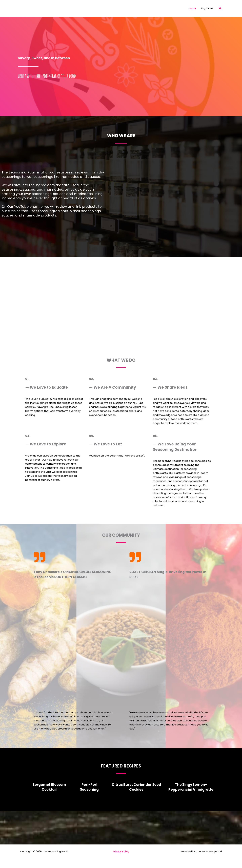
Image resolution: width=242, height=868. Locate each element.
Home (192, 8)
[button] (220, 8)
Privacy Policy (121, 851)
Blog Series (207, 8)
